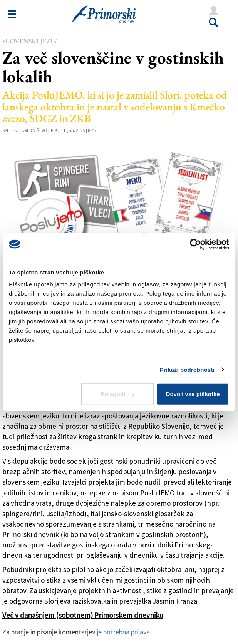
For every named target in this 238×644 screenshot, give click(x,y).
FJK (54, 130)
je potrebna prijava (123, 632)
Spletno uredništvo (25, 130)
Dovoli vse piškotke (193, 394)
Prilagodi (117, 394)
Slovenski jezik (30, 41)
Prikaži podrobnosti (187, 369)
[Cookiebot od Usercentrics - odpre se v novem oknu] (195, 244)
